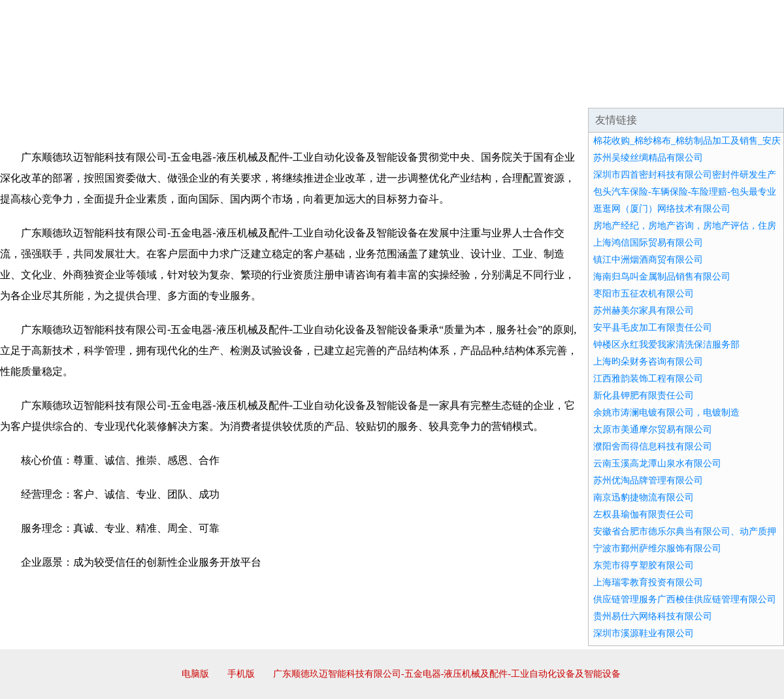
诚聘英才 (512, 91)
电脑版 (195, 674)
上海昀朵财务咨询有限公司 (648, 362)
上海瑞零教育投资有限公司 (648, 582)
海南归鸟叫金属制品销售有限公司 (662, 277)
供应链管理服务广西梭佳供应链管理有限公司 (685, 599)
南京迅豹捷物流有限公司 (644, 497)
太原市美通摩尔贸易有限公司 (653, 430)
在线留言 (747, 91)
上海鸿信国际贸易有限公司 (648, 243)
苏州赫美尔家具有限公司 (644, 311)
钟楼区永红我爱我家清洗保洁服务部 (666, 345)
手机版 (241, 674)
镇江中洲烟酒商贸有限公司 (648, 260)
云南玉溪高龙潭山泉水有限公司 (657, 463)
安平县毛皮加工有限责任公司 (653, 328)
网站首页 (42, 91)
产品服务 (277, 91)
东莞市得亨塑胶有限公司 (644, 565)
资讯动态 (669, 91)
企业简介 (120, 91)
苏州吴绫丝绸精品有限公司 (648, 158)
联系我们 (591, 91)
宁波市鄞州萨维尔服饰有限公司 (657, 548)
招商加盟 (434, 91)
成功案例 (355, 91)
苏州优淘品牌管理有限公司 (648, 480)
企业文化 (199, 91)
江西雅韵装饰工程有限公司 (648, 379)
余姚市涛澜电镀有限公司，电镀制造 (666, 413)
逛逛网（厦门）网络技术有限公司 (662, 209)
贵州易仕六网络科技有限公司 (653, 616)
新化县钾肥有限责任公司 (644, 396)
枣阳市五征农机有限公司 (644, 294)
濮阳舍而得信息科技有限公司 (653, 447)
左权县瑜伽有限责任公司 (644, 514)
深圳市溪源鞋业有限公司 (644, 633)
